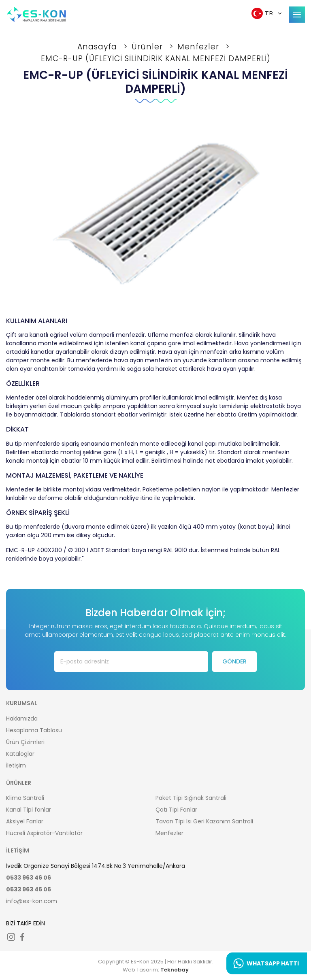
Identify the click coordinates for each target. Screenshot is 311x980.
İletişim (16, 765)
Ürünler (148, 47)
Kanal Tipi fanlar (29, 810)
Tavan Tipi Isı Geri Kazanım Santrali (204, 821)
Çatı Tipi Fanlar (176, 810)
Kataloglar (20, 754)
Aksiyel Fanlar (25, 821)
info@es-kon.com (32, 901)
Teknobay (175, 970)
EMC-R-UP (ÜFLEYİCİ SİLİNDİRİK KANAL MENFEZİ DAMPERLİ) (156, 58)
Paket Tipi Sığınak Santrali (191, 798)
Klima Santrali (25, 798)
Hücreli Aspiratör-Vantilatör (44, 833)
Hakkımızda (22, 719)
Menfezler (199, 47)
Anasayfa (98, 47)
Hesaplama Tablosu (34, 730)
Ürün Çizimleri (25, 742)
